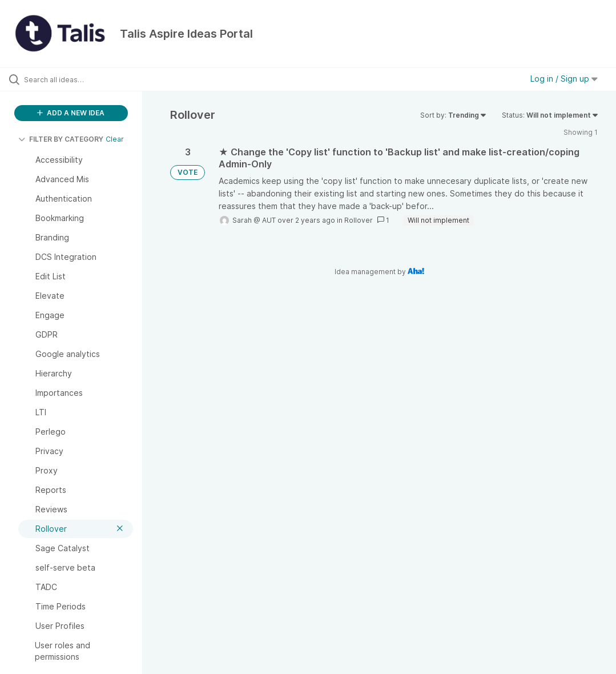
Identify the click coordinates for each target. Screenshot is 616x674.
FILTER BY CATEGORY (61, 139)
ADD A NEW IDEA (71, 113)
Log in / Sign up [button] (564, 79)
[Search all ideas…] (77, 79)
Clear (115, 139)
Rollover (359, 220)
